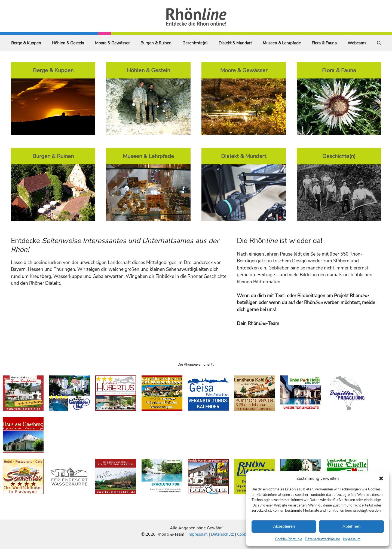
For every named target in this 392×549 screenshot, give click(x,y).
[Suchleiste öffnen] (379, 43)
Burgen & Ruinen (156, 43)
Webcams (357, 43)
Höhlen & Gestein (68, 43)
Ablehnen (352, 526)
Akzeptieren (284, 526)
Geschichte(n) (195, 43)
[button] (381, 478)
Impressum (352, 539)
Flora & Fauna (324, 43)
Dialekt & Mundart (235, 43)
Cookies (244, 534)
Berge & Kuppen (26, 43)
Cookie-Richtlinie (289, 539)
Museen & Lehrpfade (282, 43)
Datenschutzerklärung (323, 539)
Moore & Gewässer (112, 43)
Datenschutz (222, 534)
